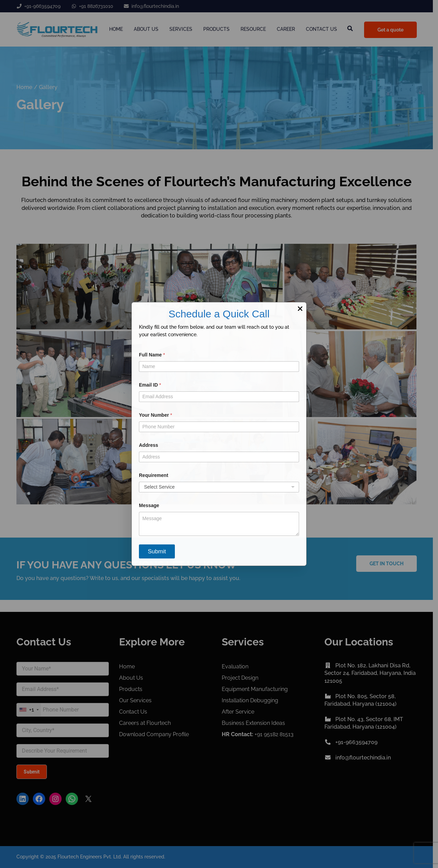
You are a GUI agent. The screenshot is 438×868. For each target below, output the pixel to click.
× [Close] (300, 309)
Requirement (154, 475)
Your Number (156, 415)
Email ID (150, 385)
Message (149, 505)
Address (149, 445)
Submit (157, 551)
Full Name (152, 355)
